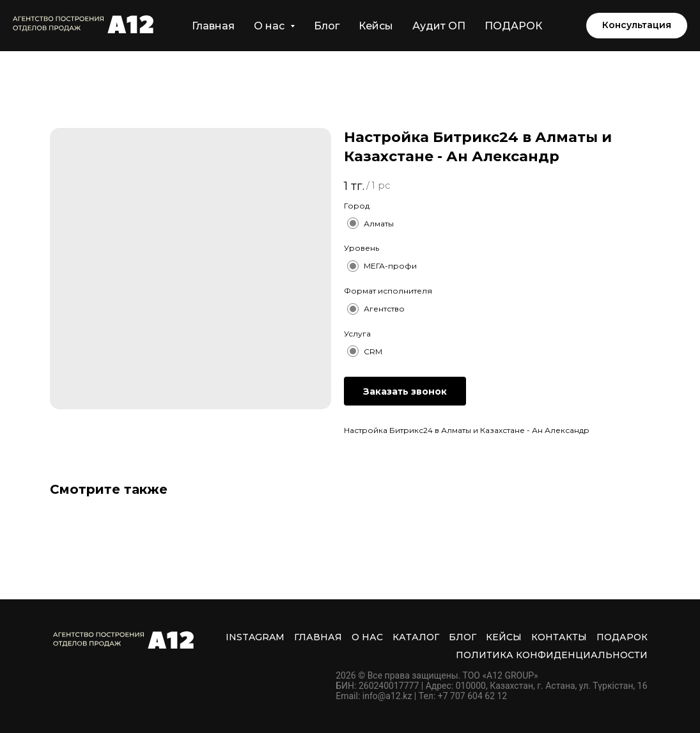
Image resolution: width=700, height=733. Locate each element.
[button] (637, 26)
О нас (367, 637)
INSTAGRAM (255, 637)
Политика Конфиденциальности (552, 655)
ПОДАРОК (513, 26)
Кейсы (376, 26)
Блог (327, 26)
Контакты (559, 637)
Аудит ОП (439, 26)
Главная (213, 26)
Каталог (416, 637)
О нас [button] (270, 26)
